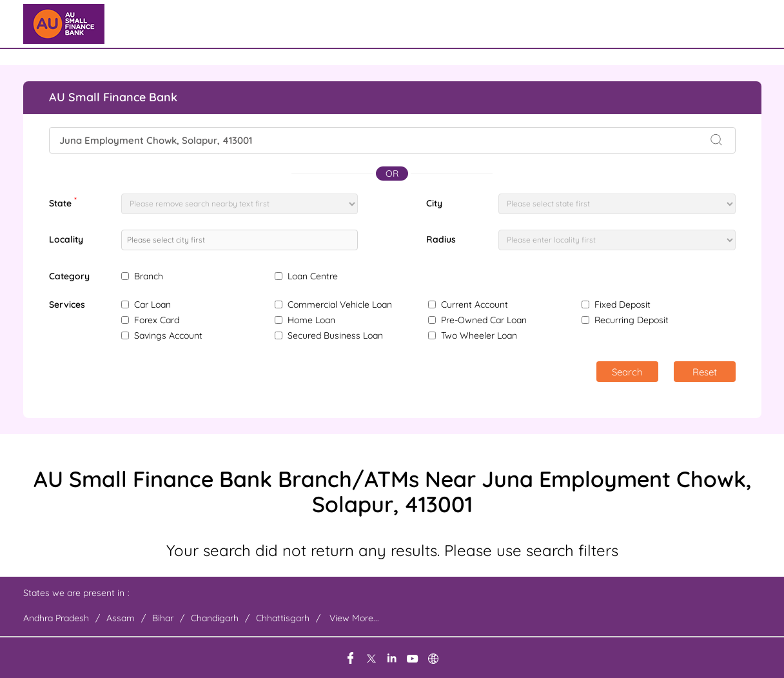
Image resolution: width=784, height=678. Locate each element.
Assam (121, 618)
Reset (705, 372)
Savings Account (168, 335)
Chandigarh (215, 618)
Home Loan (311, 320)
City (434, 203)
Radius (441, 239)
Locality (66, 239)
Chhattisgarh (283, 618)
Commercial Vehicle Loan (340, 304)
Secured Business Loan (335, 335)
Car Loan (152, 304)
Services (67, 305)
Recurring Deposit (632, 320)
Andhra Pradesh (56, 618)
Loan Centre (313, 276)
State (63, 202)
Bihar (163, 618)
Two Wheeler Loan (479, 335)
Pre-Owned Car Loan (484, 320)
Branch (149, 276)
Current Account (475, 304)
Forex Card (157, 320)
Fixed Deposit (622, 304)
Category (69, 276)
